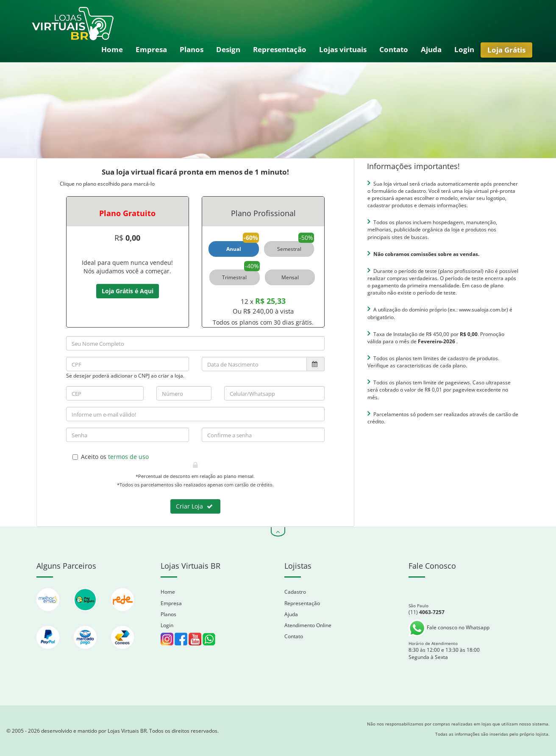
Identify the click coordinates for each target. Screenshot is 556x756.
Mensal (290, 277)
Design (228, 49)
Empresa (151, 49)
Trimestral (234, 277)
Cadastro (295, 592)
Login (464, 49)
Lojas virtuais (343, 49)
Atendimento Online (308, 625)
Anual (234, 249)
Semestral (289, 249)
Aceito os (111, 457)
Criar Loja (194, 506)
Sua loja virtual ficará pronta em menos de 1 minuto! (195, 172)
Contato (394, 49)
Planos (192, 49)
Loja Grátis (506, 50)
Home (112, 49)
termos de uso (128, 457)
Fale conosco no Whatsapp (449, 627)
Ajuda (431, 49)
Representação (280, 49)
